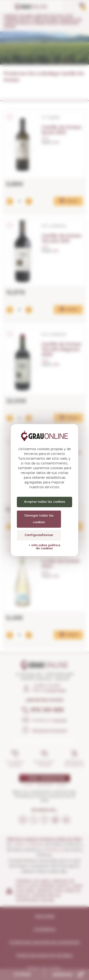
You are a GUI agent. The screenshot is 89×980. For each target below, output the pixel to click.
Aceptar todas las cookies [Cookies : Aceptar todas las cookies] (45, 502)
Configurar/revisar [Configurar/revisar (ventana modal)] (39, 535)
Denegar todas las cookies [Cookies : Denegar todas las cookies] (39, 519)
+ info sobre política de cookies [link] (44, 547)
